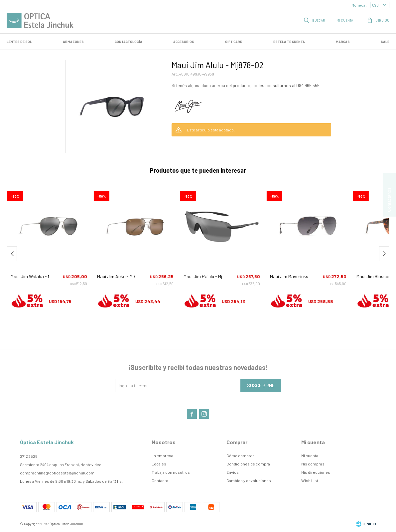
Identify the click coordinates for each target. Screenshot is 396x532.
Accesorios (184, 42)
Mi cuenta (310, 455)
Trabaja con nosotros (171, 472)
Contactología (129, 42)
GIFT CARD (234, 42)
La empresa (162, 455)
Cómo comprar (240, 455)
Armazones (73, 42)
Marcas (343, 42)
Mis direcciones (316, 472)
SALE (385, 42)
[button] (315, 20)
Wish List (310, 480)
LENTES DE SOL (19, 42)
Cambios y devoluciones (249, 480)
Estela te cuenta (289, 42)
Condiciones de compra (248, 464)
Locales (159, 464)
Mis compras (313, 464)
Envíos (233, 472)
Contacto (160, 480)
